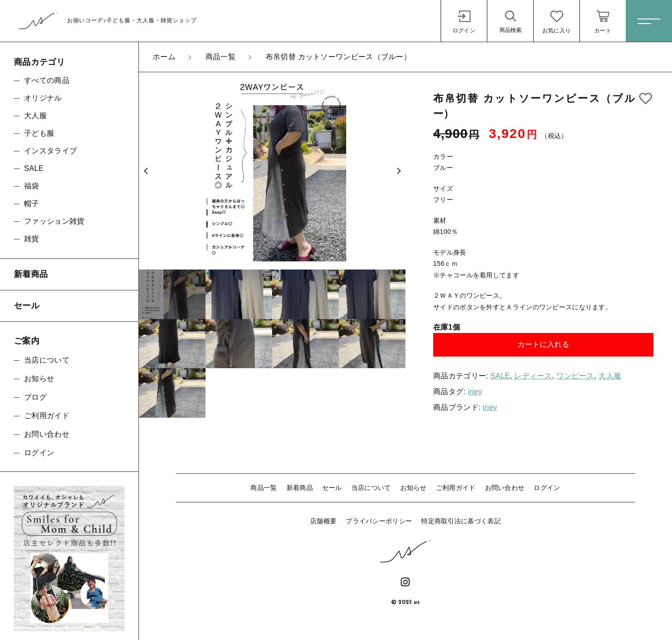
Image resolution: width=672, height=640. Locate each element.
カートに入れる (543, 344)
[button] (146, 171)
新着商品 (300, 488)
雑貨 (32, 239)
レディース (533, 376)
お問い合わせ (505, 488)
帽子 (32, 204)
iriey (475, 392)
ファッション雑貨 (54, 221)
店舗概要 (323, 521)
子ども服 (39, 133)
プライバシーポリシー (379, 521)
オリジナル (43, 98)
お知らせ (414, 488)
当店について (371, 488)
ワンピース (575, 376)
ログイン (547, 488)
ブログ (35, 397)
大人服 (610, 376)
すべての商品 (47, 80)
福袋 (32, 186)
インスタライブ (50, 151)
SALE (500, 376)
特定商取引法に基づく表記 (461, 521)
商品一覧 (264, 488)
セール (332, 488)
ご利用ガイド (456, 488)
